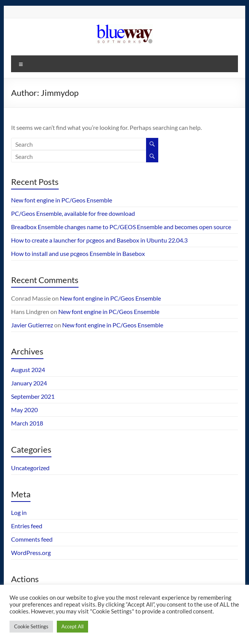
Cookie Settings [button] (31, 626)
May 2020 (24, 410)
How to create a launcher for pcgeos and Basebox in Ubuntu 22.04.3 (99, 240)
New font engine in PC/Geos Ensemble (62, 200)
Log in (19, 512)
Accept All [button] (72, 626)
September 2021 (33, 396)
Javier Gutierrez (32, 325)
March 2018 (27, 423)
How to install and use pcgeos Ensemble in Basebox (78, 253)
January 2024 (29, 383)
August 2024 (28, 370)
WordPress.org (31, 553)
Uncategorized (30, 468)
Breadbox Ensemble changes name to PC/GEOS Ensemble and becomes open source (121, 227)
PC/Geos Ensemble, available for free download (73, 213)
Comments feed (32, 539)
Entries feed (27, 526)
